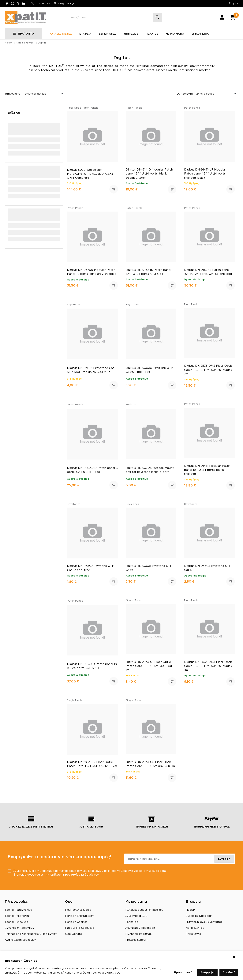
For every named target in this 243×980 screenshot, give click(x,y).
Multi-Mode (191, 304)
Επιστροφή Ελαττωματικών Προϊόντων (31, 934)
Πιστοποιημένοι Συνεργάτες (204, 922)
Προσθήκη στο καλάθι (114, 189)
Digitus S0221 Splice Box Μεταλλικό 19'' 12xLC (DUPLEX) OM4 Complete (90, 174)
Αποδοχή (229, 972)
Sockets (131, 405)
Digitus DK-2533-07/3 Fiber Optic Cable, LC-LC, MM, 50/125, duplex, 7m (208, 370)
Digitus (42, 43)
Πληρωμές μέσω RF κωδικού (144, 910)
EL (230, 3)
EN (237, 3)
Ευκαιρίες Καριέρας (199, 916)
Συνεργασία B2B (136, 916)
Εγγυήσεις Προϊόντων (19, 928)
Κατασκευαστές (25, 43)
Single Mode (133, 600)
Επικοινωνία (193, 934)
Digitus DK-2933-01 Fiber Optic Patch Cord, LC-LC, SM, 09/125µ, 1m (149, 666)
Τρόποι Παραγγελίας (18, 910)
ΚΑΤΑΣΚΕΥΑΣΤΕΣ (61, 34)
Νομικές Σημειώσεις (78, 910)
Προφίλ (191, 910)
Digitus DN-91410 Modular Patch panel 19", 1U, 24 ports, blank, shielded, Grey (149, 174)
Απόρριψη (207, 972)
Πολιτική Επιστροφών (79, 916)
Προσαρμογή (183, 972)
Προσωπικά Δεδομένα (80, 928)
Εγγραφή (224, 859)
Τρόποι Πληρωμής (16, 922)
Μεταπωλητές (195, 928)
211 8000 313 (43, 3)
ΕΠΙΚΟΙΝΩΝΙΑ (200, 34)
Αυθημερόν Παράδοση (140, 928)
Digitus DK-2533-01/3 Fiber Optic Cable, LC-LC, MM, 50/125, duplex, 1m (208, 666)
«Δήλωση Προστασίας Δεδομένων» (74, 875)
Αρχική (8, 43)
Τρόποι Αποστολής (17, 916)
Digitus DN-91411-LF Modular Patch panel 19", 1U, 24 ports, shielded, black (205, 174)
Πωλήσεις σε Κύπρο (138, 934)
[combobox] (43, 94)
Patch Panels (134, 108)
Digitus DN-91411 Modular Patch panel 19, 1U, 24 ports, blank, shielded (207, 470)
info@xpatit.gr (66, 3)
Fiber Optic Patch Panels (83, 108)
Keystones (74, 305)
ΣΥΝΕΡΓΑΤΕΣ (107, 34)
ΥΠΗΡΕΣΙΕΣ (131, 34)
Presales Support (136, 940)
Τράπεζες (132, 922)
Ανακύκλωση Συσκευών (20, 940)
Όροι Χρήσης (74, 934)
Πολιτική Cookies (76, 922)
